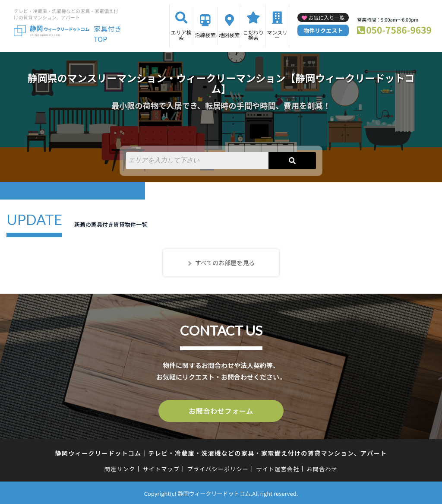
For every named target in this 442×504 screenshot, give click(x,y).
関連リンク (120, 468)
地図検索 (229, 35)
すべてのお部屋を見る (225, 263)
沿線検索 (205, 35)
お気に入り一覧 (326, 17)
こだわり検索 (253, 35)
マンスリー (277, 35)
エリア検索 (181, 35)
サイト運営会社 (278, 468)
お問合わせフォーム (221, 410)
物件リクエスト (323, 30)
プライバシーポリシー (218, 468)
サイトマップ (161, 468)
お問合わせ (322, 468)
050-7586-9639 (399, 30)
